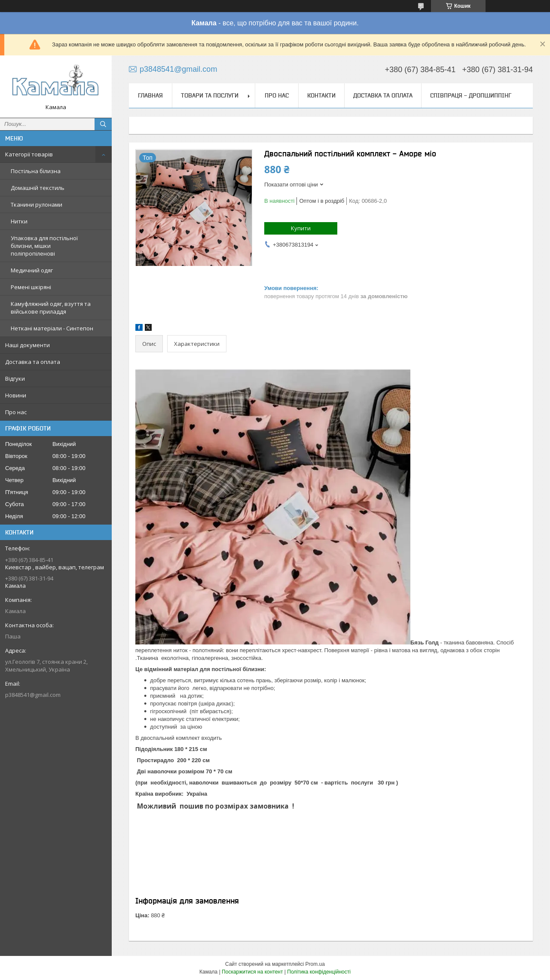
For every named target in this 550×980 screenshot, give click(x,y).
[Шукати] (103, 124)
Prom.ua (315, 964)
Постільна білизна (36, 171)
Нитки (19, 221)
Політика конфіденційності (319, 972)
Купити (301, 228)
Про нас (16, 412)
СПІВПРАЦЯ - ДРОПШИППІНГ (471, 95)
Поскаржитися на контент (252, 972)
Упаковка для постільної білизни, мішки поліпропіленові (44, 246)
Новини (16, 395)
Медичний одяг (32, 270)
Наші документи (27, 345)
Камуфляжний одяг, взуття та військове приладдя (51, 308)
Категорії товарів (29, 154)
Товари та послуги (210, 95)
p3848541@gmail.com (33, 695)
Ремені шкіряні (31, 287)
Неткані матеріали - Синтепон (52, 328)
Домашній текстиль (38, 188)
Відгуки (15, 379)
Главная (150, 95)
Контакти (321, 95)
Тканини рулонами (37, 205)
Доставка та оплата (33, 362)
